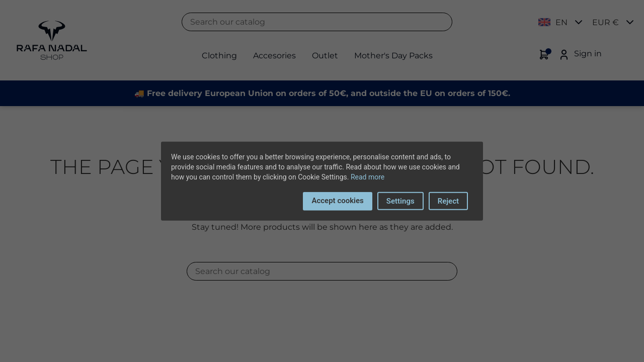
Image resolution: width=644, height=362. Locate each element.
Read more (368, 177)
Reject (448, 201)
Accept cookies (337, 201)
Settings (400, 201)
